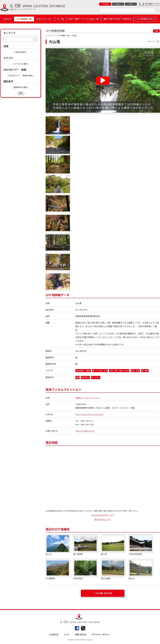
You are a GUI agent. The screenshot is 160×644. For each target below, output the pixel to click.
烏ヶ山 (58, 545)
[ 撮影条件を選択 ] (21, 87)
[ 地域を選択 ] (21, 52)
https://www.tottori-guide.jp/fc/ (90, 415)
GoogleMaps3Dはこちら (103, 515)
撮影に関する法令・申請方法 (117, 19)
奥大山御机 (113, 570)
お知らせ (8, 19)
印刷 (156, 31)
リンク (67, 635)
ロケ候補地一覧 (24, 19)
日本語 (105, 4)
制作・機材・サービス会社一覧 (84, 19)
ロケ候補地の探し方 (146, 19)
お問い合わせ (80, 635)
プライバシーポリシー (101, 635)
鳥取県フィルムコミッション (89, 398)
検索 (21, 93)
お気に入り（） (44, 19)
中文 (131, 4)
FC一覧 (60, 19)
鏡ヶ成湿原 (85, 545)
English (118, 4)
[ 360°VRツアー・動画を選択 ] (21, 76)
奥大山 (141, 570)
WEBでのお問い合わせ (86, 431)
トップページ (50, 36)
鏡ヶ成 (113, 545)
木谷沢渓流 (85, 570)
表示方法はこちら (103, 520)
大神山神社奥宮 (141, 545)
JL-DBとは (54, 635)
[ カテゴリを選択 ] (21, 64)
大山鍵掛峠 (58, 570)
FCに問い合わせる (104, 593)
